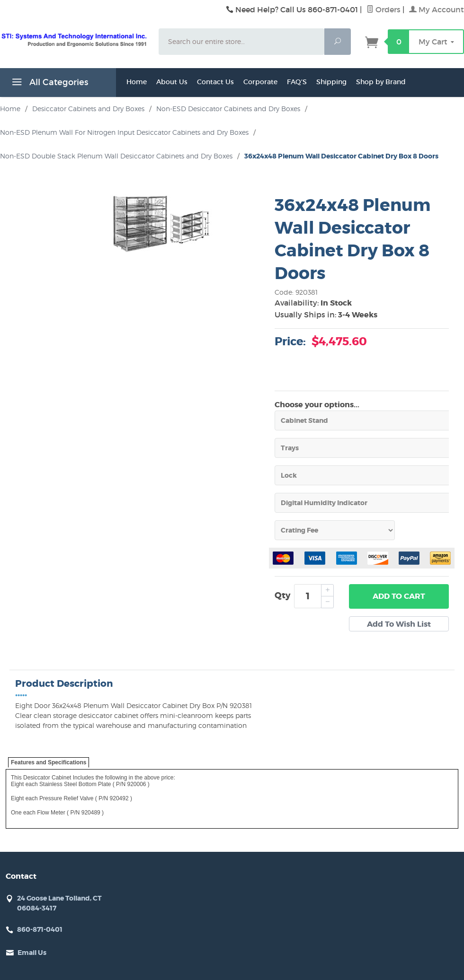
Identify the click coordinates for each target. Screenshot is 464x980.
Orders (384, 9)
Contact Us (215, 82)
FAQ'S (297, 82)
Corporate (260, 82)
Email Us (32, 953)
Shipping (331, 82)
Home (137, 82)
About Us (172, 82)
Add (399, 596)
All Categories (49, 84)
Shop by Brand (381, 82)
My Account (437, 9)
